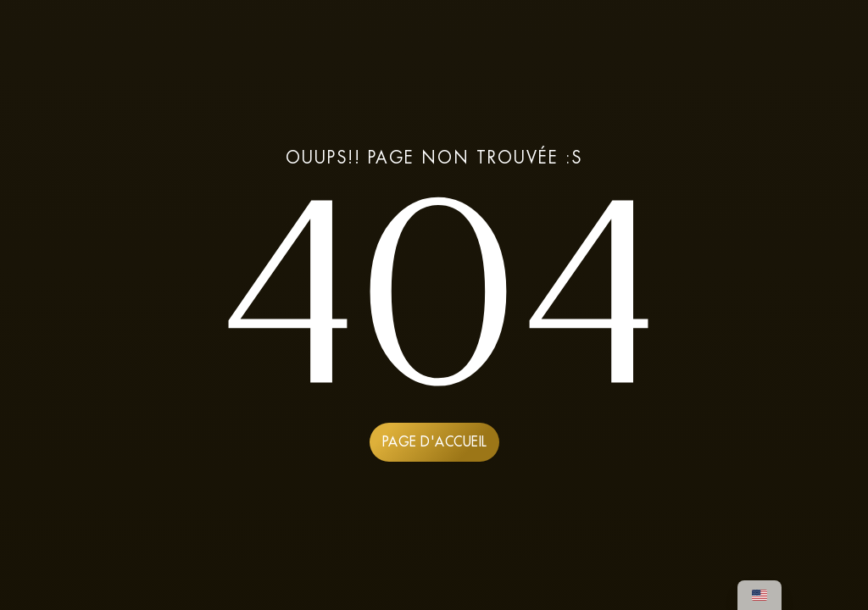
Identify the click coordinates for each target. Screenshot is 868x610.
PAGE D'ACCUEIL (434, 442)
